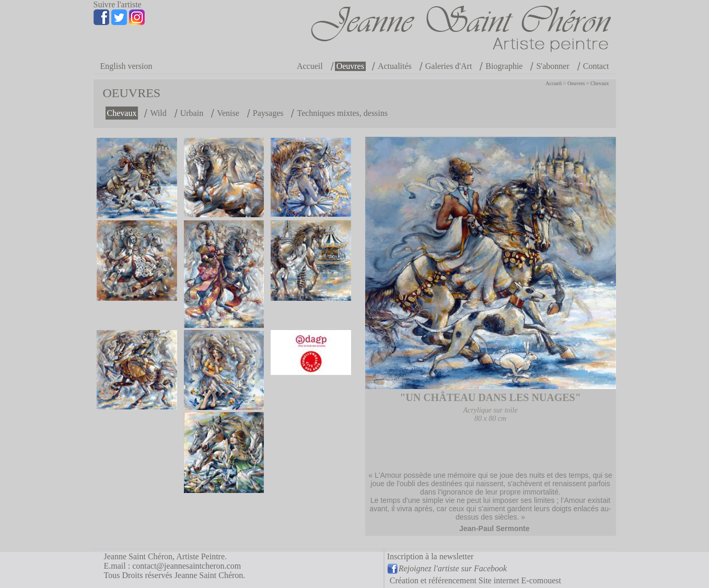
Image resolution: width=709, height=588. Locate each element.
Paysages (268, 113)
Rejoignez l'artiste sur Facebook (453, 568)
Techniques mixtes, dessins (342, 113)
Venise (228, 113)
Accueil (310, 66)
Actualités (395, 66)
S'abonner (553, 66)
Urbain (192, 113)
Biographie (504, 66)
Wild (158, 113)
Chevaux (600, 83)
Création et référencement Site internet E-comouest (475, 580)
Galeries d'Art (449, 66)
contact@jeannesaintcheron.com (187, 566)
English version (126, 66)
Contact (596, 66)
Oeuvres (350, 66)
